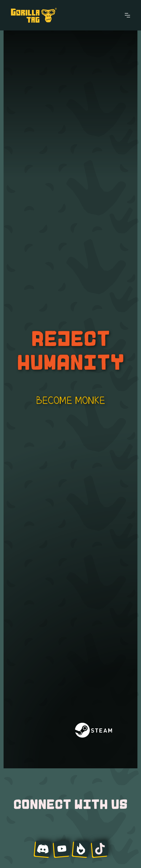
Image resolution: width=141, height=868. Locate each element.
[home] (34, 15)
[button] (127, 15)
